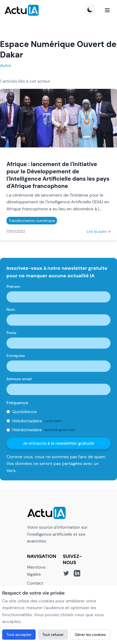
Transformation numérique (32, 221)
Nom (11, 309)
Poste (11, 333)
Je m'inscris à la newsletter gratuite (59, 443)
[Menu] (107, 10)
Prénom (13, 286)
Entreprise (16, 356)
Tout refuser (53, 635)
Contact (35, 583)
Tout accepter (19, 635)
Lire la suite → (99, 231)
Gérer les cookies (90, 635)
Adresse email (19, 379)
